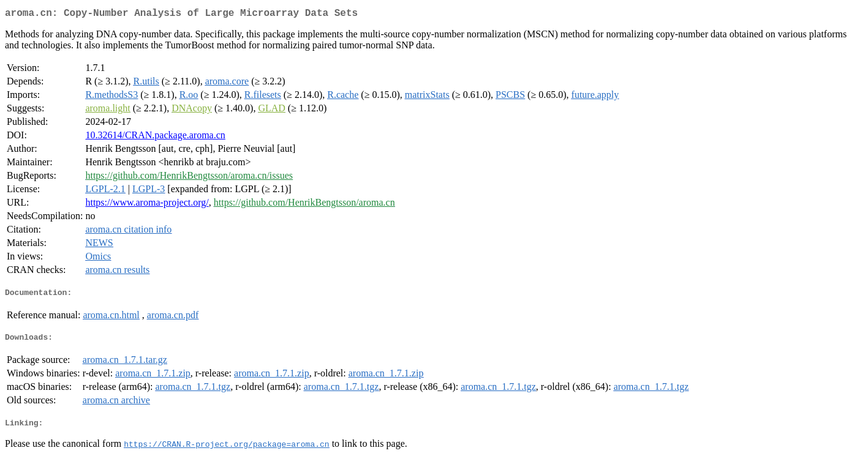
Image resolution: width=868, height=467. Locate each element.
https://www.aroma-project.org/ (147, 205)
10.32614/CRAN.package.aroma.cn (155, 137)
